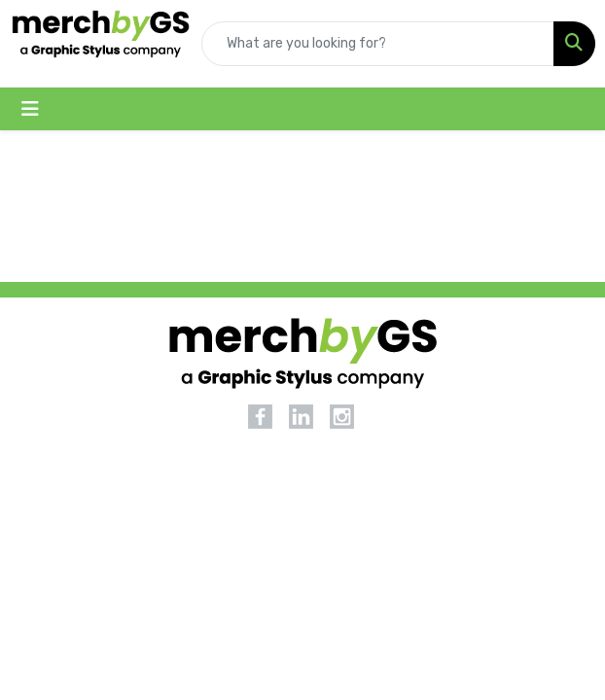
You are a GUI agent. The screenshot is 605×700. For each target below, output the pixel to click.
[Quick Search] (378, 44)
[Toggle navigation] (30, 109)
